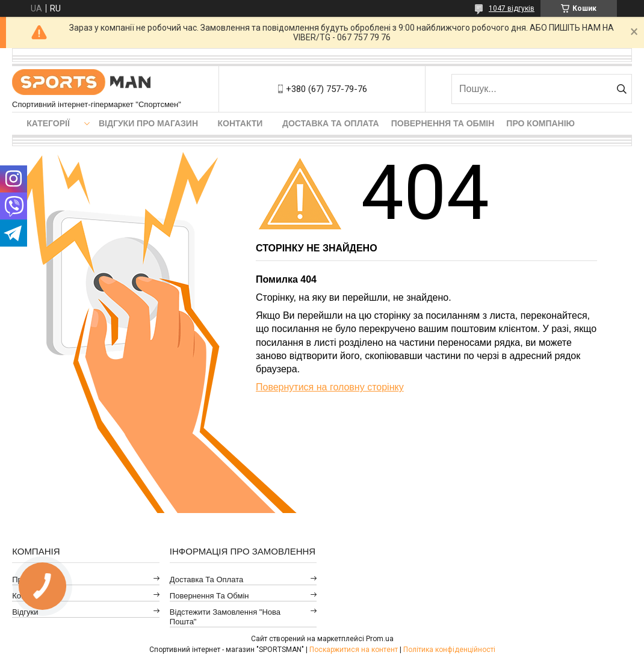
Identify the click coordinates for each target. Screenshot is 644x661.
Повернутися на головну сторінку (330, 387)
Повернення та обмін (443, 123)
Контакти (240, 123)
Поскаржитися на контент (354, 650)
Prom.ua (380, 639)
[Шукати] (621, 89)
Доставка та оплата (331, 123)
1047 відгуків (512, 8)
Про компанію (540, 123)
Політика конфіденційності (449, 650)
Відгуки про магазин (148, 123)
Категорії (48, 123)
